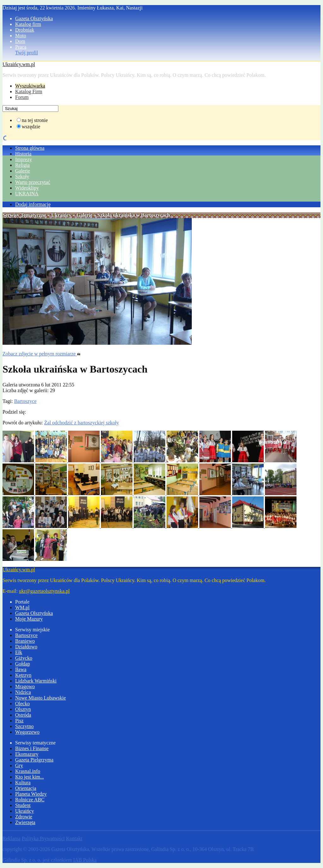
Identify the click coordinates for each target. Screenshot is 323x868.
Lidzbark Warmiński (36, 681)
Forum (22, 97)
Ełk (19, 652)
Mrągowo (25, 686)
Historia (23, 154)
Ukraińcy (61, 215)
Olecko (22, 704)
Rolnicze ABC (30, 800)
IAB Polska (85, 860)
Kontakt (74, 838)
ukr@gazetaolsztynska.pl (44, 591)
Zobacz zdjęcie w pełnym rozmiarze (41, 354)
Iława (21, 669)
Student (23, 805)
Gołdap (23, 664)
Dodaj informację (33, 204)
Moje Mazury (29, 619)
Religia (22, 165)
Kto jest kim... (29, 777)
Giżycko (24, 658)
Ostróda (23, 715)
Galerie (23, 171)
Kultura (23, 783)
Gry (19, 765)
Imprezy (23, 159)
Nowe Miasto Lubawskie (41, 698)
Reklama (12, 838)
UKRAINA (27, 194)
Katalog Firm (29, 91)
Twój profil (26, 53)
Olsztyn (23, 709)
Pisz (19, 721)
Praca (21, 47)
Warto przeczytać (33, 182)
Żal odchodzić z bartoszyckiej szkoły (82, 423)
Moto (21, 36)
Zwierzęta (25, 822)
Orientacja (26, 788)
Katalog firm (28, 24)
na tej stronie (35, 120)
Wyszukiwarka (30, 86)
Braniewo (25, 641)
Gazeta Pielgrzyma (34, 760)
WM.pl (22, 607)
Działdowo (26, 647)
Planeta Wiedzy (31, 794)
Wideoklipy (27, 188)
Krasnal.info (28, 771)
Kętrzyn (23, 675)
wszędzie (31, 127)
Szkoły (22, 176)
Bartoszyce (25, 401)
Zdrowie (24, 817)
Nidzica (23, 692)
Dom (20, 41)
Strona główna (30, 148)
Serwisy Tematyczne (24, 215)
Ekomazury (27, 754)
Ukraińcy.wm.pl (19, 64)
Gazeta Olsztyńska (34, 18)
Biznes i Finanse (32, 748)
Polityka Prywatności (43, 838)
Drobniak (25, 30)
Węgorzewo (27, 732)
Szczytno (24, 726)
